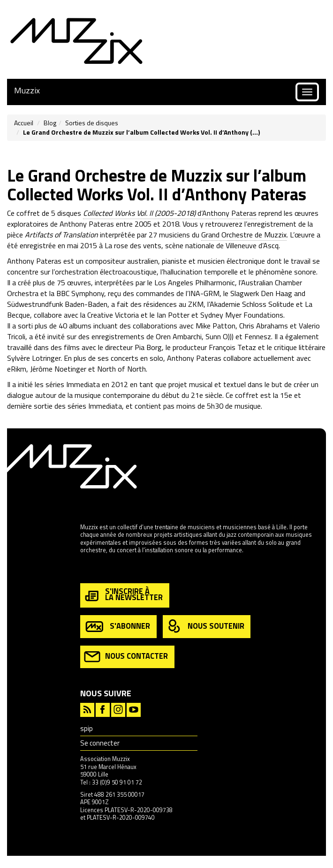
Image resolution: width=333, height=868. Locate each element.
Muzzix (27, 90)
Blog (50, 123)
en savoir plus (98, 570)
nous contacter (126, 657)
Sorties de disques (92, 123)
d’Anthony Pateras (170, 213)
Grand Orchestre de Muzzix (244, 235)
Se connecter (100, 743)
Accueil (24, 123)
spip (87, 728)
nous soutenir (205, 627)
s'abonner (117, 627)
